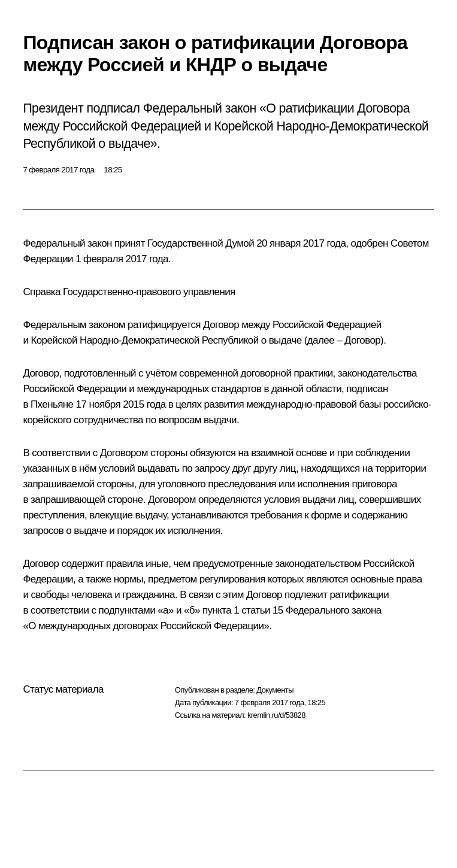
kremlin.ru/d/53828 (276, 715)
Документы (275, 690)
